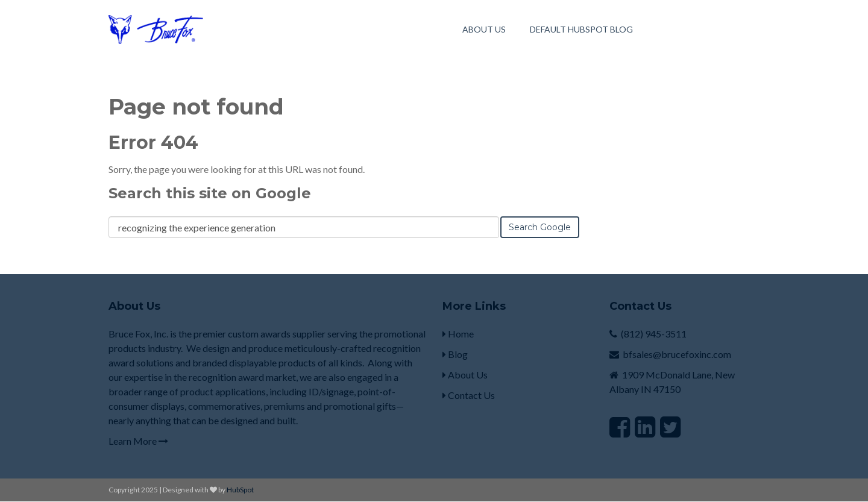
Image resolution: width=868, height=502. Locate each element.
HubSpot (240, 490)
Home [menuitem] (458, 334)
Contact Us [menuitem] (469, 395)
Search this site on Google (210, 193)
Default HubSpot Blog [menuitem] (581, 29)
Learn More (138, 441)
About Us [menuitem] (484, 29)
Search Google (540, 227)
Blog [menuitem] (455, 354)
